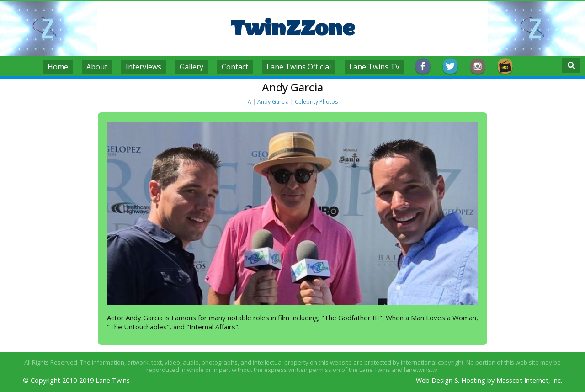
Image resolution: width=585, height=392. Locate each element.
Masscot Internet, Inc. (529, 380)
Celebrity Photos (316, 102)
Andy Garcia (273, 102)
